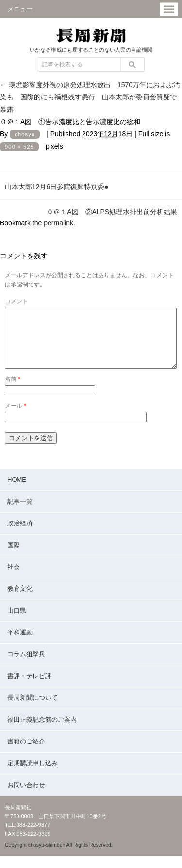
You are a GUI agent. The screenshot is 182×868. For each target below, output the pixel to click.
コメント (17, 301)
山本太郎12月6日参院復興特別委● (57, 187)
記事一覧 (20, 513)
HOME (17, 491)
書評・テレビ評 (29, 687)
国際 (14, 557)
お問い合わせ (26, 797)
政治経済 (20, 535)
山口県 (17, 622)
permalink (58, 223)
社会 (14, 578)
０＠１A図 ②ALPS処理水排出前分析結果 (112, 212)
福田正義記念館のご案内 (42, 731)
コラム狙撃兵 (26, 666)
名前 (13, 391)
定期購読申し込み (33, 775)
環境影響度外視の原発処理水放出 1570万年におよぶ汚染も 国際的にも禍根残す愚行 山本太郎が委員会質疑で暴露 (90, 97)
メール (16, 417)
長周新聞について (33, 709)
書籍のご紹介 (26, 753)
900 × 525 (19, 147)
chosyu (25, 134)
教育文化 (20, 600)
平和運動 (20, 644)
